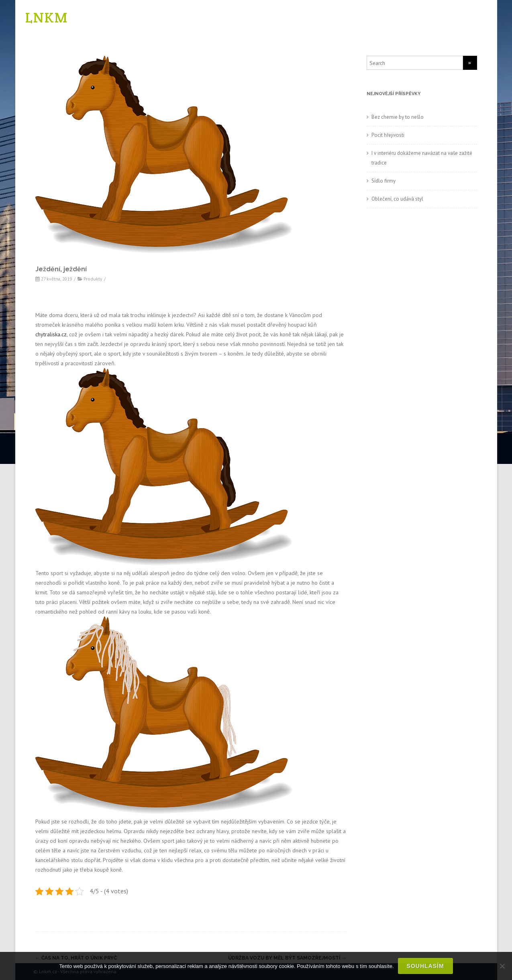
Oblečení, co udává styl (397, 199)
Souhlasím (425, 966)
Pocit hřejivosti (388, 135)
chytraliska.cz (51, 334)
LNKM (47, 17)
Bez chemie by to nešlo (398, 117)
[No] (502, 966)
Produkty (93, 279)
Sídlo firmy (383, 181)
